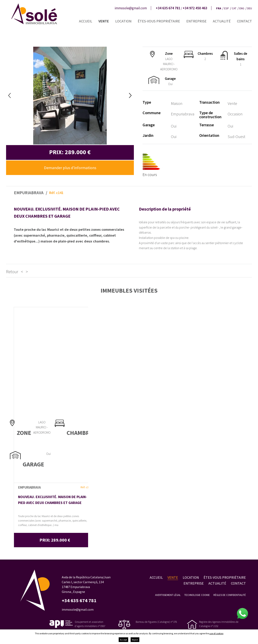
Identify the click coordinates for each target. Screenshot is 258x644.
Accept (123, 640)
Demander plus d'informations (70, 168)
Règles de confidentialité (230, 595)
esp (227, 8)
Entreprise (196, 21)
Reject (135, 640)
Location (123, 21)
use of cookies (216, 633)
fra (219, 8)
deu (250, 8)
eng (242, 8)
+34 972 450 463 (195, 8)
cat (234, 8)
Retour (12, 272)
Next (130, 96)
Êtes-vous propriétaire (159, 21)
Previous (10, 96)
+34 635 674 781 (168, 8)
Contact (244, 21)
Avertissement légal (168, 595)
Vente (104, 21)
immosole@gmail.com (131, 8)
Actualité (222, 21)
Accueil (86, 21)
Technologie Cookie (197, 595)
